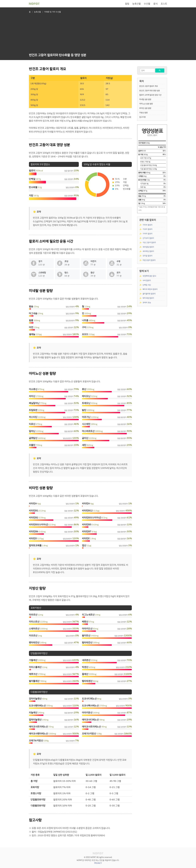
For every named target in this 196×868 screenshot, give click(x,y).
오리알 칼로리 (148, 256)
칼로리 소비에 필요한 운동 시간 (150, 95)
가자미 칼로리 (148, 234)
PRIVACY (98, 863)
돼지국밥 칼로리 (148, 298)
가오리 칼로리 (148, 229)
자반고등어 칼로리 (149, 260)
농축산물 (137, 4)
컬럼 (127, 4)
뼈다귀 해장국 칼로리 (150, 289)
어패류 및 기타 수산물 (53, 12)
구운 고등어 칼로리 (149, 242)
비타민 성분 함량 (145, 108)
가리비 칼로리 (148, 225)
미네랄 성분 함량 (145, 99)
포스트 (164, 4)
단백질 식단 (147, 285)
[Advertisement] (58, 34)
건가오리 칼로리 (148, 238)
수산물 (147, 4)
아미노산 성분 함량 (146, 104)
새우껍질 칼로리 (148, 247)
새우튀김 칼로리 (148, 251)
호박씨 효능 (147, 303)
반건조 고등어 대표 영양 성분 (150, 91)
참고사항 (142, 117)
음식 (155, 4)
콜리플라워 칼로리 (149, 294)
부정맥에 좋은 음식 (149, 276)
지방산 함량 (143, 113)
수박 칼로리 (147, 280)
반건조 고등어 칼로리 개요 (149, 86)
